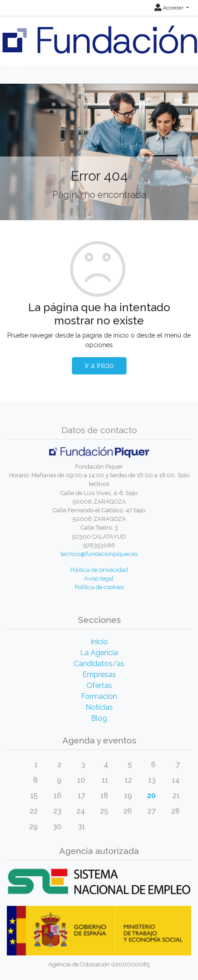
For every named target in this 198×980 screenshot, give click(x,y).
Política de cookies (99, 587)
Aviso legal (99, 578)
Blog (99, 718)
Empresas (99, 674)
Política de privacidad (99, 570)
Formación (99, 696)
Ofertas (99, 685)
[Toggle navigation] (12, 75)
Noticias (99, 707)
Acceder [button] (170, 8)
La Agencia (99, 653)
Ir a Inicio (99, 366)
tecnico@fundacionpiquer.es (99, 554)
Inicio (99, 642)
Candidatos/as (99, 664)
